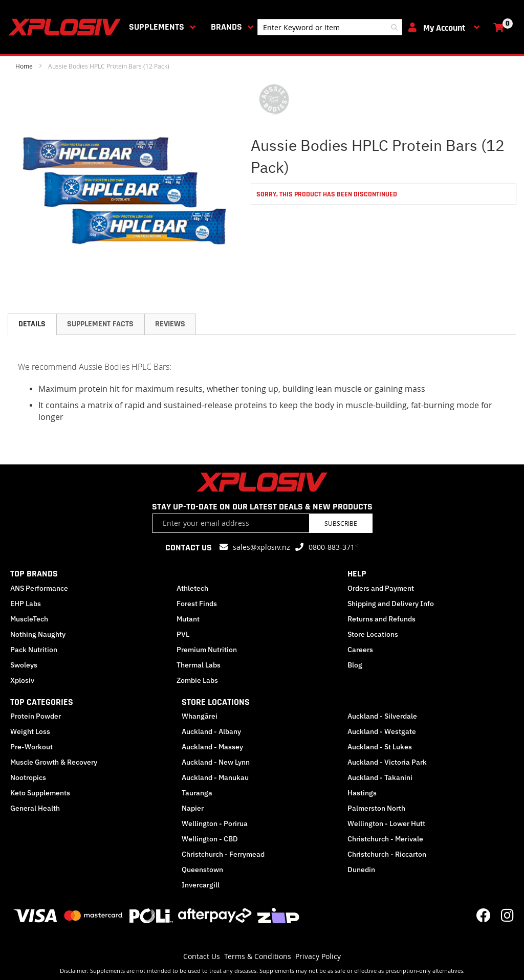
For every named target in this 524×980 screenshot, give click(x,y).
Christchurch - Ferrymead (223, 854)
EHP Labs (26, 604)
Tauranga (197, 793)
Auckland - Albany (211, 731)
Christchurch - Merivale (385, 839)
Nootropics (28, 777)
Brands (226, 27)
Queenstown (202, 870)
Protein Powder (36, 716)
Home (24, 66)
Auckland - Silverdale (382, 716)
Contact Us (202, 956)
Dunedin (361, 870)
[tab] (32, 324)
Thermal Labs (199, 665)
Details (32, 324)
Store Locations (373, 634)
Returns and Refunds (381, 619)
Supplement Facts (100, 324)
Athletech (192, 588)
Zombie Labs (197, 680)
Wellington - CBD (210, 839)
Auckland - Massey (212, 747)
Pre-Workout (31, 747)
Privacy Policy (318, 956)
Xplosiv (22, 680)
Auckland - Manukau (215, 777)
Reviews (170, 324)
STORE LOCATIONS (216, 702)
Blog (355, 665)
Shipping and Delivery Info (391, 604)
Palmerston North (376, 808)
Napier (193, 808)
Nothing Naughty (38, 634)
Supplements (157, 27)
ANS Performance (39, 588)
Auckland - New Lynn (216, 762)
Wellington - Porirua (215, 823)
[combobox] (330, 27)
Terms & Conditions (258, 956)
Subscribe (341, 523)
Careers (360, 650)
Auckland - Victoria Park (387, 762)
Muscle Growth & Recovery (54, 762)
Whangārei (200, 716)
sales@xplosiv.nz (261, 547)
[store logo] (67, 27)
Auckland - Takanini (380, 777)
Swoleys (24, 665)
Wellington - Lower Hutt (386, 823)
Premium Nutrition (207, 650)
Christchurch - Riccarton (387, 854)
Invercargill (201, 885)
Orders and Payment (381, 588)
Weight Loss (30, 731)
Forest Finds (197, 604)
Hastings (362, 793)
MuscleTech (29, 619)
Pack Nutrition (34, 650)
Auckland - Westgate (382, 731)
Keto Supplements (40, 793)
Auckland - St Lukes (380, 747)
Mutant (188, 619)
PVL (183, 634)
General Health (35, 808)
